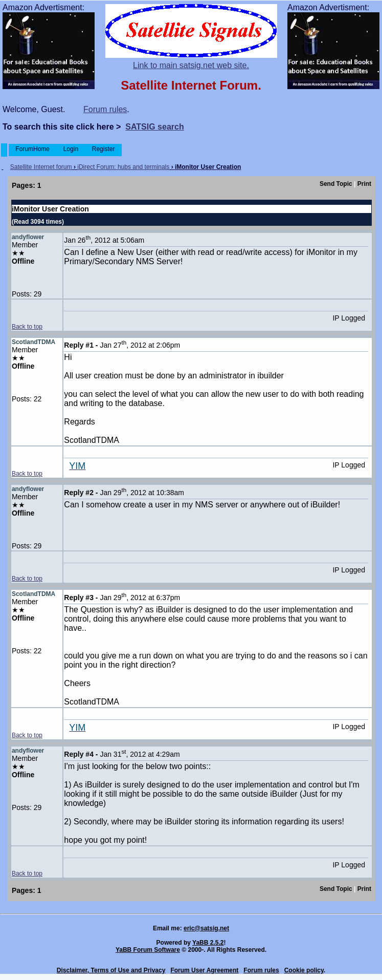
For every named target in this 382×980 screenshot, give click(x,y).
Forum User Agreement (204, 970)
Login (71, 149)
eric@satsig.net (206, 928)
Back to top (27, 327)
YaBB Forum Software (148, 950)
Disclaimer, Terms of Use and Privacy (111, 970)
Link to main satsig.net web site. (191, 65)
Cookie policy (304, 970)
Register (103, 149)
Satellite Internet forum (41, 167)
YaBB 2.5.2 (208, 943)
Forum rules (105, 109)
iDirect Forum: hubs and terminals (123, 167)
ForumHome (32, 149)
